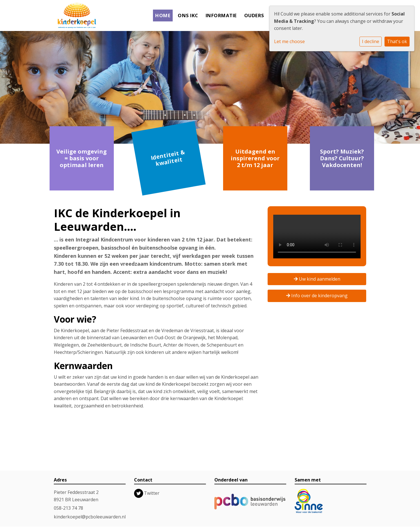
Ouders (254, 15)
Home (163, 15)
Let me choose (289, 41)
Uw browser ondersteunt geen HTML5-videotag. (317, 237)
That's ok (397, 41)
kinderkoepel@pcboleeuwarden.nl (90, 517)
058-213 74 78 (68, 508)
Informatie (221, 15)
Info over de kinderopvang (317, 296)
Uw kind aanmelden (317, 279)
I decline (371, 41)
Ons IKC (188, 15)
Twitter (152, 493)
